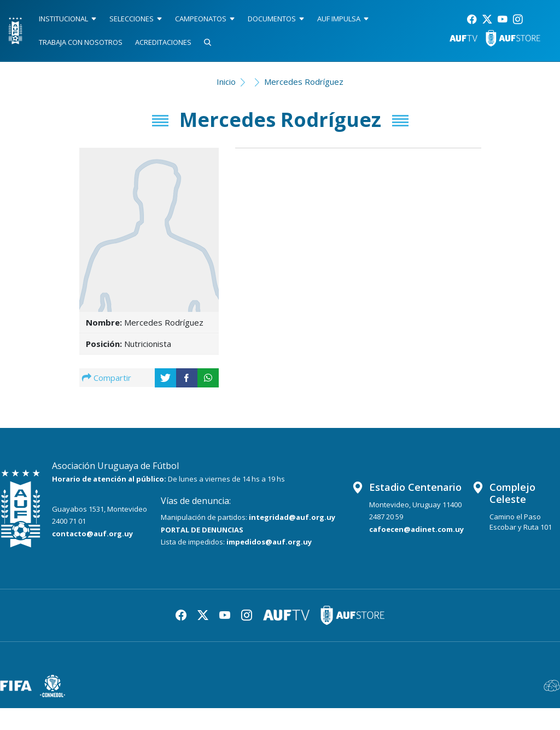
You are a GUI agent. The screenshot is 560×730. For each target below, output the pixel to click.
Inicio (226, 82)
